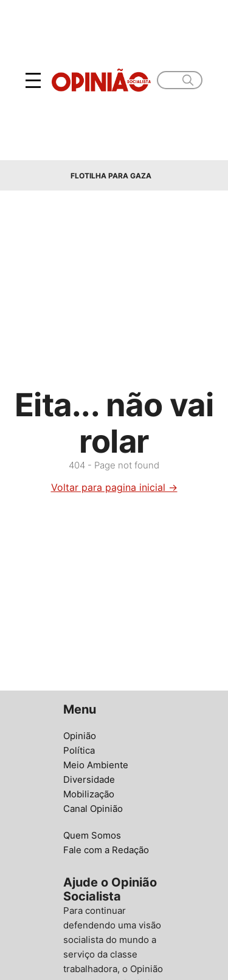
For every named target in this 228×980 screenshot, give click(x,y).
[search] (188, 80)
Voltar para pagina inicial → (114, 487)
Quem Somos (92, 835)
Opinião (80, 736)
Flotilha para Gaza (111, 176)
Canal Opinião (93, 809)
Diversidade (89, 779)
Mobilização (89, 794)
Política (79, 750)
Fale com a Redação (106, 850)
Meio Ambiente (96, 765)
